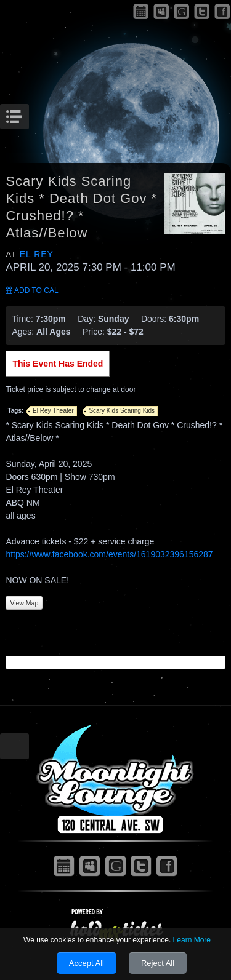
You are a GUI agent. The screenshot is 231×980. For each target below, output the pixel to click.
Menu (27, 113)
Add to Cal (32, 290)
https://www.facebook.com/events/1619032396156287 (109, 554)
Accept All (87, 963)
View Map (24, 603)
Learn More (192, 940)
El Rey (37, 254)
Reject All (158, 963)
